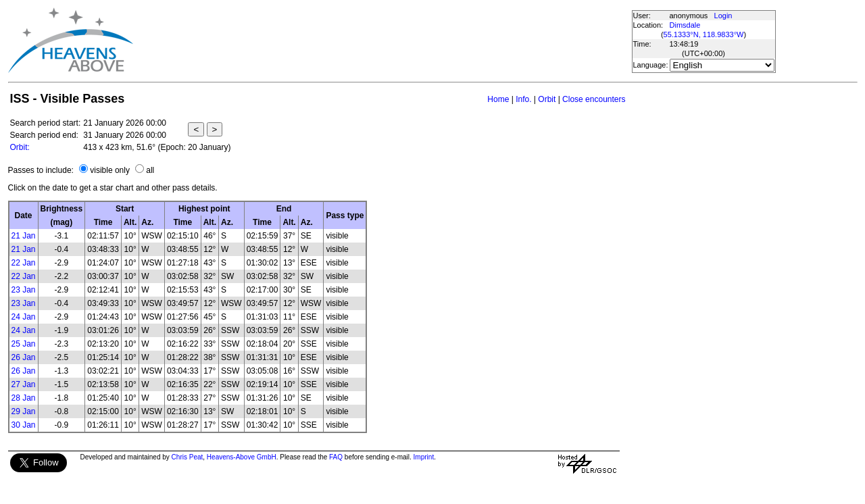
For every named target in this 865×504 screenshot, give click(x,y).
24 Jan (24, 317)
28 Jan (24, 398)
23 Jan (24, 290)
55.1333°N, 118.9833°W (704, 34)
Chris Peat (188, 457)
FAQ (336, 457)
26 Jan (24, 357)
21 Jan (24, 236)
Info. (523, 99)
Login (723, 16)
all (150, 170)
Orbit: (20, 147)
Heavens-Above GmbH (242, 457)
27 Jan (24, 384)
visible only (110, 170)
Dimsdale (685, 25)
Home (498, 99)
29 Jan (24, 411)
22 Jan (24, 263)
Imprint (424, 457)
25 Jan (24, 344)
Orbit (547, 99)
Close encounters (594, 99)
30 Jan (24, 425)
